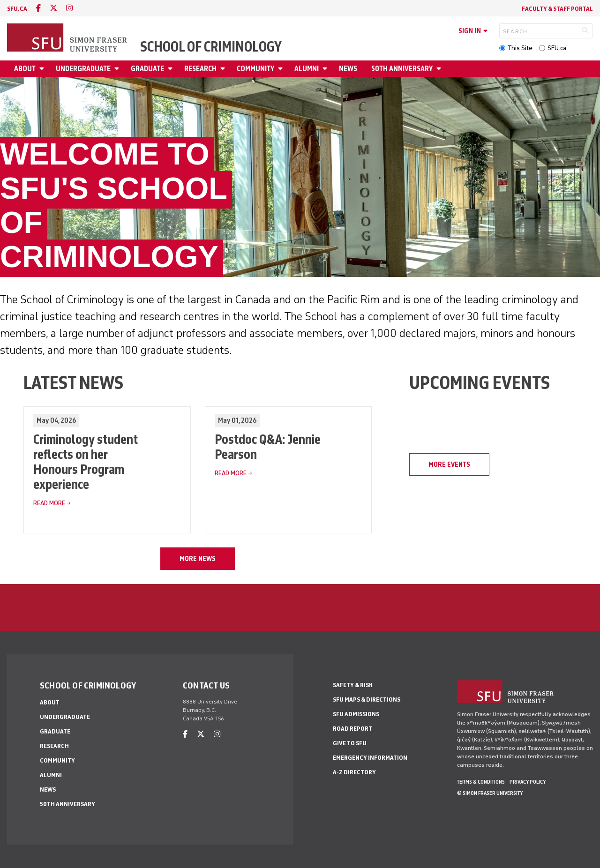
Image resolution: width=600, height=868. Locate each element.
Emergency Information (370, 758)
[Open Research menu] (224, 69)
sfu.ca (17, 9)
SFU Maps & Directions (367, 700)
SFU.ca (557, 48)
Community (255, 69)
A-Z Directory (354, 772)
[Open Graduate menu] (172, 69)
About (25, 69)
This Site (520, 48)
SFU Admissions (356, 714)
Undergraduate (83, 69)
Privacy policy (528, 782)
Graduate (147, 69)
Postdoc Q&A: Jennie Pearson (268, 447)
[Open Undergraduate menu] (118, 69)
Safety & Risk (353, 685)
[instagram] (69, 8)
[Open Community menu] (282, 69)
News (348, 69)
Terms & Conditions (481, 782)
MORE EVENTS (449, 464)
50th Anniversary (402, 69)
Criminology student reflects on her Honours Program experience (86, 462)
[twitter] (53, 8)
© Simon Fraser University (490, 793)
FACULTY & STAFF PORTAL (557, 9)
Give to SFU (350, 743)
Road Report (352, 729)
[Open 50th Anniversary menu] (440, 69)
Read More (49, 503)
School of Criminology (211, 47)
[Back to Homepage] (68, 38)
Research (200, 69)
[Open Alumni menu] (326, 69)
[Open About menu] (43, 69)
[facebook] (38, 8)
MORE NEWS (198, 559)
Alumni (307, 69)
